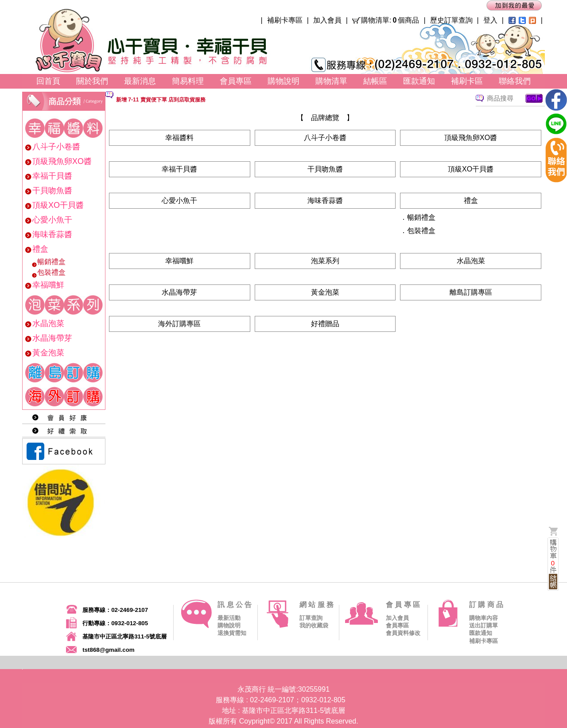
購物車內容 (484, 618)
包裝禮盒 (421, 231)
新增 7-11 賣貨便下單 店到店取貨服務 (161, 100)
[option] (276, 99)
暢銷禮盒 (421, 217)
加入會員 (327, 20)
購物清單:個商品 (390, 20)
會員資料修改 (403, 633)
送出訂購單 (484, 625)
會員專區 (397, 625)
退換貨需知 (232, 633)
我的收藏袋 (314, 625)
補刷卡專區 (285, 20)
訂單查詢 (311, 618)
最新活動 (229, 618)
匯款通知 (481, 633)
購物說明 (229, 625)
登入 (490, 20)
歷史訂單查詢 (451, 20)
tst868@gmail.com (108, 650)
